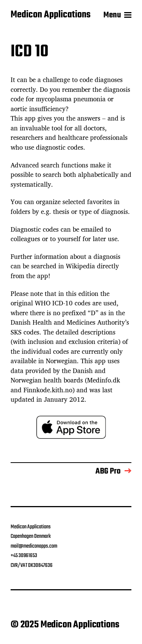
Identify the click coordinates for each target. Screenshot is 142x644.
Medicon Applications (51, 15)
